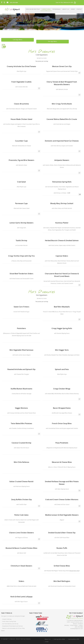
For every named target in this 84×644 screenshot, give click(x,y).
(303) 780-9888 (14, 2)
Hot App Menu (52, 41)
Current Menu (46, 9)
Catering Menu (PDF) (74, 639)
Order (73, 9)
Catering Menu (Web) (59, 639)
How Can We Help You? (33, 9)
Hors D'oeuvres (42, 52)
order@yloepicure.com (77, 629)
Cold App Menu (18, 40)
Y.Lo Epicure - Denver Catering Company (19, 639)
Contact (79, 9)
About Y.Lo (66, 9)
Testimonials (57, 9)
